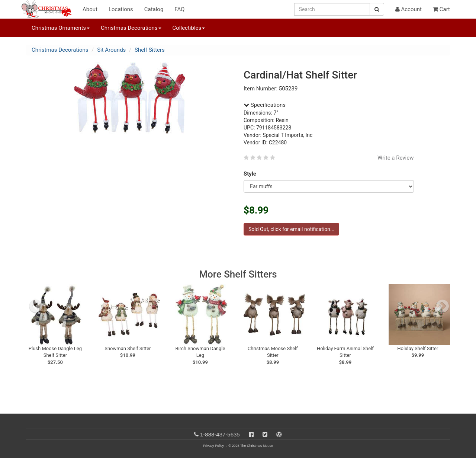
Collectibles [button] (189, 28)
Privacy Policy (213, 446)
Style (251, 174)
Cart (441, 9)
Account (409, 9)
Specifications (265, 105)
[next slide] (443, 306)
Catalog (154, 9)
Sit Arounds (111, 50)
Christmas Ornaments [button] (61, 28)
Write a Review (396, 158)
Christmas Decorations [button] (131, 28)
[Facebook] (251, 434)
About (90, 9)
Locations (121, 9)
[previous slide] (36, 306)
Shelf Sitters (150, 50)
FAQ (179, 9)
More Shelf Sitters (238, 274)
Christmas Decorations (60, 50)
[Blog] (279, 434)
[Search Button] (377, 9)
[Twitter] (265, 434)
